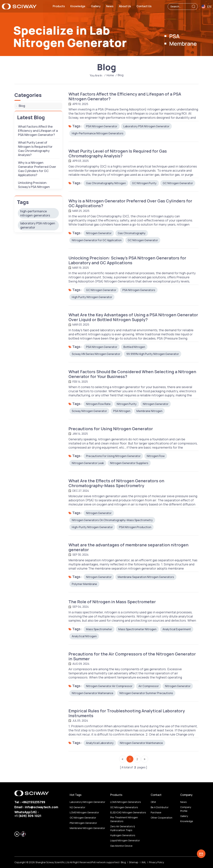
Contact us (144, 6)
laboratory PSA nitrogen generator (146, 126)
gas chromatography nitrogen (106, 183)
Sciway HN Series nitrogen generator (96, 354)
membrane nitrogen (149, 411)
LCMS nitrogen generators (126, 802)
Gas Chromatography (132, 233)
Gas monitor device (121, 846)
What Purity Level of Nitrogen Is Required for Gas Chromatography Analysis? (118, 153)
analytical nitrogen (84, 636)
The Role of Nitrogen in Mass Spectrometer (112, 602)
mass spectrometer (99, 629)
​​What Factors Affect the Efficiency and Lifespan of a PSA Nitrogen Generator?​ (125, 96)
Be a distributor (160, 807)
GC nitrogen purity (144, 183)
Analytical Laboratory (100, 743)
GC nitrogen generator (178, 183)
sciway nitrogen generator (89, 411)
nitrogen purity (127, 404)
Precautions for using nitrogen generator (113, 456)
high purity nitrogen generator (92, 297)
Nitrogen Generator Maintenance (141, 743)
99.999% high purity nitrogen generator (153, 354)
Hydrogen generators (123, 835)
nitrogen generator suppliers (129, 463)
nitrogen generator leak (88, 463)
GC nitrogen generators (124, 807)
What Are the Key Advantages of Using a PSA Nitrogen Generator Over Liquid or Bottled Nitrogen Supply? (133, 317)
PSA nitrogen (122, 411)
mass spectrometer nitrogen (137, 629)
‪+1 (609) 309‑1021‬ (28, 816)
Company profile (186, 809)
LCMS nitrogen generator (84, 812)
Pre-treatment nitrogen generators (124, 819)
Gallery (96, 6)
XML (144, 862)
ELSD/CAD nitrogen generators (128, 812)
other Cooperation (162, 818)
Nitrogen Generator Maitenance (93, 693)
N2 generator (77, 807)
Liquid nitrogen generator (125, 840)
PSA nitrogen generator (102, 126)
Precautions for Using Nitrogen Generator (111, 429)
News (110, 6)
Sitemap (134, 862)
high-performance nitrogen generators (98, 133)
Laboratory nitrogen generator (87, 802)
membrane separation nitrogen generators (146, 577)
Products (59, 6)
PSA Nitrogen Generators (139, 290)
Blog (22, 106)
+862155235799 (33, 802)
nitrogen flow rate (98, 404)
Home (110, 75)
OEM (153, 802)
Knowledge (78, 6)
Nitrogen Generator (99, 233)
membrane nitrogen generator (87, 828)
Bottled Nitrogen (134, 347)
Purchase (156, 812)
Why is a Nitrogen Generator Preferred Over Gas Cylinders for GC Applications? (130, 203)
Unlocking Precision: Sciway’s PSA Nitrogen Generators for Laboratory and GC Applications (127, 260)
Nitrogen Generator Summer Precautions (146, 693)
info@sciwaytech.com (42, 807)
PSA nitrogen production (135, 527)
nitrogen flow (156, 456)
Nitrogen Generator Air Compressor (109, 686)
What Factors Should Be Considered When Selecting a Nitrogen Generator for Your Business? (132, 374)
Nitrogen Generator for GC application (97, 240)
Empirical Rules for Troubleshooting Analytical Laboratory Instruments (127, 713)
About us (125, 6)
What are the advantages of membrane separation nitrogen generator (128, 547)
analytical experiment (177, 629)
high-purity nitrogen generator (92, 527)
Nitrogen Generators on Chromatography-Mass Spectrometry (112, 520)
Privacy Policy (156, 862)
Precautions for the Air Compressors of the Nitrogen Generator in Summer (132, 656)
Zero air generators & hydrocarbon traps (123, 828)
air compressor (149, 686)
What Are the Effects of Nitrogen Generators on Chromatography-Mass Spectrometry (116, 483)
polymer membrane (84, 584)
